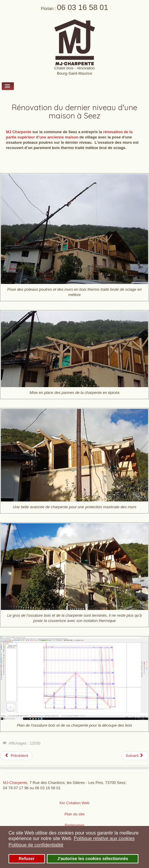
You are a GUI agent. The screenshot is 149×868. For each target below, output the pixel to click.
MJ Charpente (19, 132)
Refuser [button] (27, 859)
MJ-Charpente (15, 783)
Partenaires (74, 825)
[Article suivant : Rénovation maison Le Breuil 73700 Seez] (135, 756)
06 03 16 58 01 (83, 7)
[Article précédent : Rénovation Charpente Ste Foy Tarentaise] (16, 756)
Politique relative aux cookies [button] (104, 838)
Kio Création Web (75, 803)
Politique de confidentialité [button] (36, 845)
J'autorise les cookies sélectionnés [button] (93, 859)
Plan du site (75, 814)
